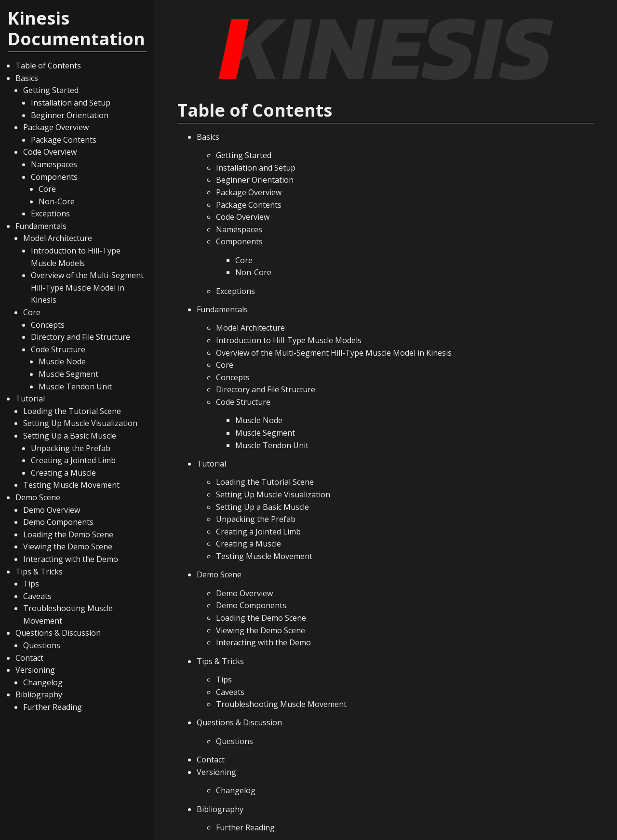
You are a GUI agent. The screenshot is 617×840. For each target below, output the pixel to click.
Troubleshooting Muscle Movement (281, 704)
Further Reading (53, 707)
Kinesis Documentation (76, 28)
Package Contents (64, 140)
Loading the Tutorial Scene (72, 411)
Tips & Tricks (39, 572)
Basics (27, 78)
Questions (42, 645)
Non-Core (57, 201)
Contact (29, 658)
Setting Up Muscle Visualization (80, 423)
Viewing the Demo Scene (68, 547)
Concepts (48, 325)
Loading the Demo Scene (68, 534)
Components (54, 177)
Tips (31, 584)
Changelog (43, 682)
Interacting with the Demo (71, 559)
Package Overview (56, 127)
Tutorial (30, 399)
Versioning (35, 670)
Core (47, 189)
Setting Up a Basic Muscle (70, 436)
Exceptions (50, 213)
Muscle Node (62, 361)
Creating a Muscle (63, 473)
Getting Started (51, 90)
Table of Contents (48, 66)
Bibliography (39, 694)
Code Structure (58, 349)
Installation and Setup (71, 103)
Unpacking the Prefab (71, 448)
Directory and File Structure (80, 337)
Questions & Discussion (58, 633)
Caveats (37, 596)
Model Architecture (58, 238)
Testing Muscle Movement (71, 485)
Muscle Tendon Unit (75, 387)
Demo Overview (52, 510)
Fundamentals (41, 226)
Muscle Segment (68, 374)
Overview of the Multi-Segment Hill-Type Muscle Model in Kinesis (87, 287)
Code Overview (50, 152)
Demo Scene (38, 497)
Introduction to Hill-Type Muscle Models (289, 340)
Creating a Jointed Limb (73, 460)
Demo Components (58, 522)
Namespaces (54, 164)
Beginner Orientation (70, 115)
